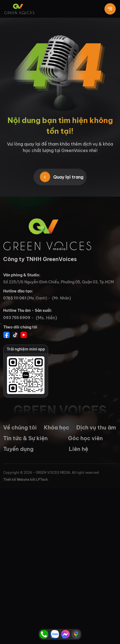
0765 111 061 (15, 298)
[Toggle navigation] (110, 9)
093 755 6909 (17, 318)
